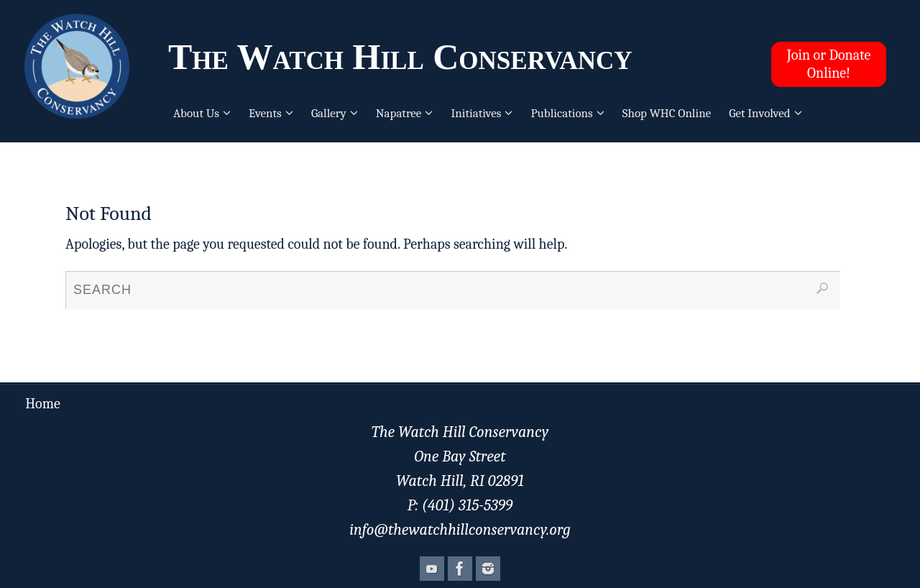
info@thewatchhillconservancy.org (460, 530)
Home (43, 404)
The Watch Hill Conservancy (400, 57)
